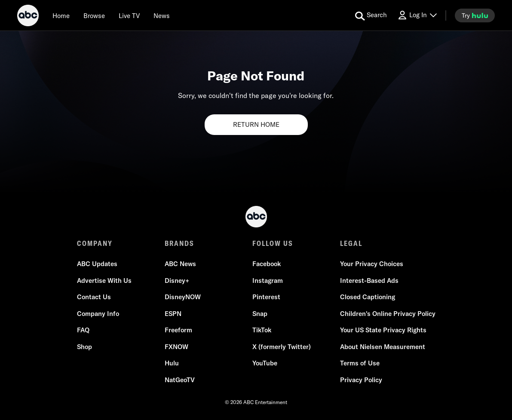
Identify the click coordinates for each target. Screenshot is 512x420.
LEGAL (351, 243)
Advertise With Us (104, 281)
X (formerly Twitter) (282, 347)
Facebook (267, 264)
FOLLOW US (273, 243)
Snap (260, 314)
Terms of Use (360, 363)
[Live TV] (129, 15)
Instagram (268, 281)
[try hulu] (475, 15)
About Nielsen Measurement (383, 347)
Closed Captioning (368, 297)
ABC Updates (97, 264)
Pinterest (266, 297)
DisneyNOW (183, 297)
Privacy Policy (361, 380)
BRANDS (179, 243)
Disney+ (177, 281)
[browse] (94, 15)
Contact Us (94, 297)
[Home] (61, 15)
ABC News (180, 264)
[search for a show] (371, 15)
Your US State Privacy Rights (383, 330)
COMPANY (95, 243)
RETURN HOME (256, 124)
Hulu (172, 363)
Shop (84, 347)
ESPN (173, 314)
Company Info (98, 314)
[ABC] (28, 17)
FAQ (83, 330)
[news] (162, 15)
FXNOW (176, 347)
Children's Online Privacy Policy (388, 314)
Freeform (178, 330)
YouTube (265, 363)
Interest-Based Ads (369, 281)
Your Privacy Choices (372, 264)
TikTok (262, 330)
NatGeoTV (180, 380)
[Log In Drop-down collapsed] (417, 15)
